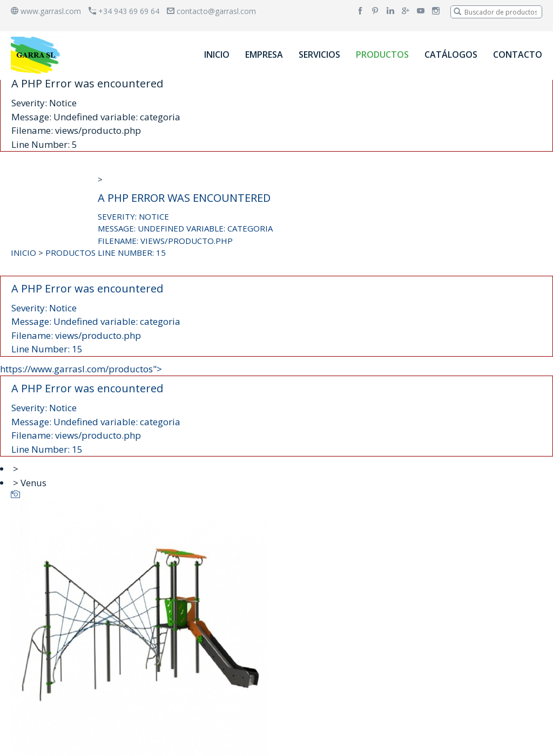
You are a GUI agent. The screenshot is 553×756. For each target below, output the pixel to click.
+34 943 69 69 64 (124, 11)
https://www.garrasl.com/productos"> (276, 410)
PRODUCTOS (382, 55)
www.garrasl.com (46, 11)
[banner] (37, 55)
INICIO (217, 55)
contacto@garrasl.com (211, 11)
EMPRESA (264, 55)
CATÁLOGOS (451, 55)
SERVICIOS (319, 55)
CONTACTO (518, 55)
